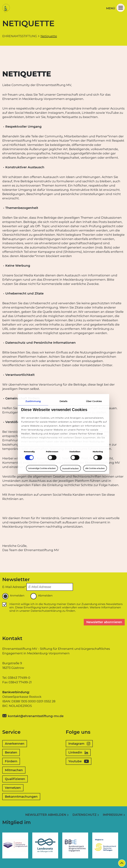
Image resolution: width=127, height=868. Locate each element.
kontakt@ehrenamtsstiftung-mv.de (36, 716)
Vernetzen (13, 788)
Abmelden (41, 596)
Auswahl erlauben (71, 468)
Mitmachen (14, 770)
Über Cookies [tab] (94, 401)
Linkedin (78, 752)
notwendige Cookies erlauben (42, 468)
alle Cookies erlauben (95, 468)
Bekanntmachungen (21, 797)
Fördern (11, 761)
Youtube (79, 761)
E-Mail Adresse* (14, 587)
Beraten (11, 752)
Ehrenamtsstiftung (20, 36)
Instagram (79, 744)
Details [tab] (64, 401)
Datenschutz (84, 815)
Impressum (113, 815)
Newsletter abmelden (46, 815)
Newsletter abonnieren (104, 622)
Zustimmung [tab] (33, 401)
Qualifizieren (15, 779)
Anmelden (13, 596)
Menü (115, 8)
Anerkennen (15, 744)
